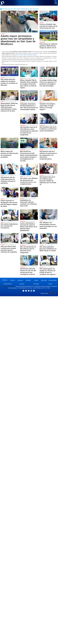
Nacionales (44, 280)
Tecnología (36, 284)
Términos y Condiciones (51, 286)
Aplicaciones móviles (40, 286)
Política (12, 280)
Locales (36, 280)
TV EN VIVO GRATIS (22, 55)
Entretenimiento (8, 284)
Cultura (50, 284)
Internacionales (53, 280)
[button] (55, 3)
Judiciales (28, 280)
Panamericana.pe (32, 55)
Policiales (5, 280)
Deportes (22, 284)
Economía (20, 280)
